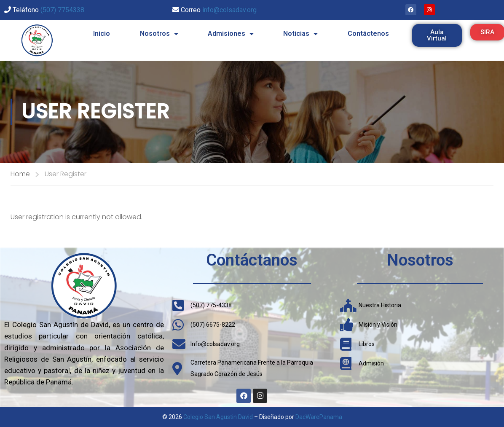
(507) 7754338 (62, 10)
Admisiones (231, 34)
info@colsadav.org (229, 10)
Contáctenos (368, 34)
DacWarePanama (319, 417)
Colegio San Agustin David (218, 417)
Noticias (300, 34)
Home (20, 174)
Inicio (102, 34)
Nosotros (159, 34)
